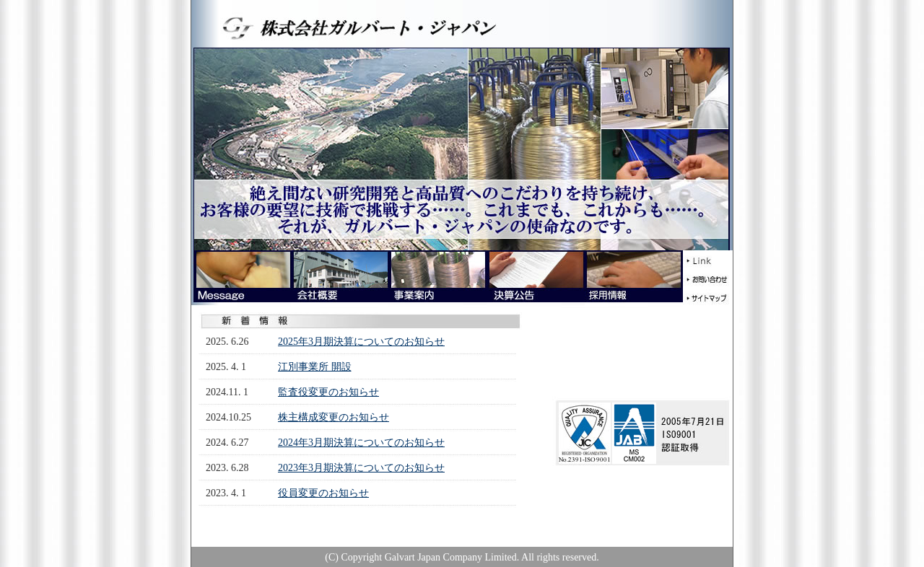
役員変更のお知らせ (323, 493)
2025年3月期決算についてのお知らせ (361, 342)
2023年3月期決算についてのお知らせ (361, 468)
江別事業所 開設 (315, 367)
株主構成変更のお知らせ (334, 417)
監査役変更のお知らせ (328, 392)
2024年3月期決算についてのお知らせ (361, 443)
